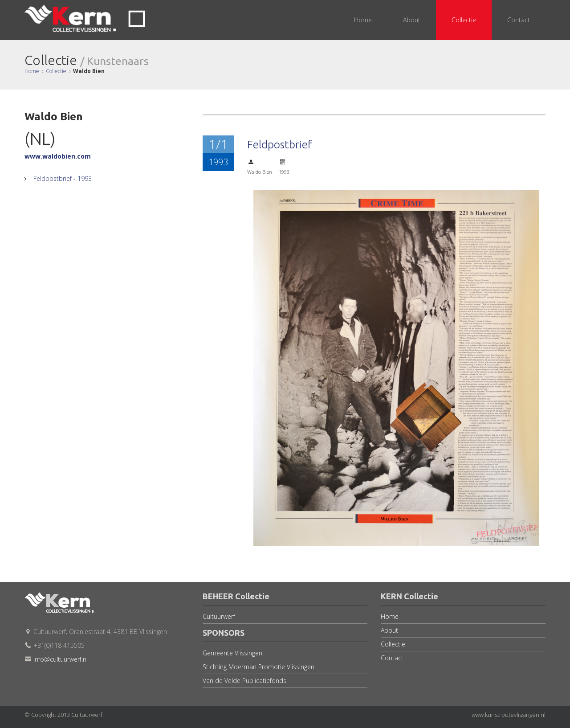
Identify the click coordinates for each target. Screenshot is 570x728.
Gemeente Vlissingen (232, 653)
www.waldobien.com (58, 156)
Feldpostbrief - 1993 (61, 178)
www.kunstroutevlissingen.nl (509, 715)
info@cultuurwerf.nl (61, 659)
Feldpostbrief (279, 144)
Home (32, 71)
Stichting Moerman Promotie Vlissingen (259, 667)
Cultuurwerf (219, 616)
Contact (392, 658)
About (389, 630)
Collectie (56, 71)
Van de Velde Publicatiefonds (244, 681)
